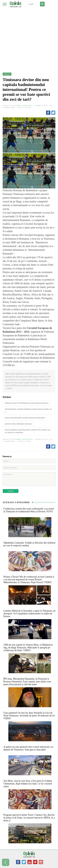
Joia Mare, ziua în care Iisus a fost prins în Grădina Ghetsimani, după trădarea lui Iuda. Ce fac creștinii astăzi (28, 784)
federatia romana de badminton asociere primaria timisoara (27, 403)
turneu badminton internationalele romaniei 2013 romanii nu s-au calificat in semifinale (28, 431)
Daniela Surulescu (24, 106)
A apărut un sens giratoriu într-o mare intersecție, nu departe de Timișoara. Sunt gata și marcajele (28, 748)
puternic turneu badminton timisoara (18, 424)
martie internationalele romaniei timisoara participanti (25, 418)
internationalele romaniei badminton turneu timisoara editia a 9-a (28, 410)
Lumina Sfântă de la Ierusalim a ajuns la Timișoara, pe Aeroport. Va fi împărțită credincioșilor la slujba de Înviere (29, 614)
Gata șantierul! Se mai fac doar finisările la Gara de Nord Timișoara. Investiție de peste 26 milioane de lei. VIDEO (29, 716)
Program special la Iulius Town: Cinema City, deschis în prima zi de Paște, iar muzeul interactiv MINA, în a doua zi (29, 818)
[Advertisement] (29, 30)
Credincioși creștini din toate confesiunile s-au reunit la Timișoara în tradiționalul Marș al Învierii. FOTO (29, 510)
